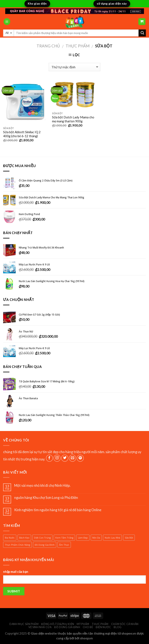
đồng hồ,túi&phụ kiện (58, 624)
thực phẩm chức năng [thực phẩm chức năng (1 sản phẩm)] (17, 545)
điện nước (103, 627)
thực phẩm (78, 46)
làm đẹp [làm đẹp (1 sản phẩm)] (83, 538)
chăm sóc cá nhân (125, 624)
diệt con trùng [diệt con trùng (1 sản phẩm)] (42, 538)
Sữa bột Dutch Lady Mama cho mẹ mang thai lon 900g (73, 119)
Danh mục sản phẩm (24, 624)
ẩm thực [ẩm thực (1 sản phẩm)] (64, 545)
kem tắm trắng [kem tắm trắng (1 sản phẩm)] (64, 538)
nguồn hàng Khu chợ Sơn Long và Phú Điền (46, 498)
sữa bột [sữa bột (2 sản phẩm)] (129, 538)
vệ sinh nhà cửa (40, 627)
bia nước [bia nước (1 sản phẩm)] (10, 538)
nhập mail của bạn (16, 572)
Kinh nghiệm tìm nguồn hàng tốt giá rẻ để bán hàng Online (58, 510)
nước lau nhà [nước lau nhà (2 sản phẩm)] (112, 538)
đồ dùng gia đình (67, 627)
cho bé (88, 627)
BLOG (118, 627)
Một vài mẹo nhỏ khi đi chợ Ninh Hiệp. (42, 485)
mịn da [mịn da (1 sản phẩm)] (96, 538)
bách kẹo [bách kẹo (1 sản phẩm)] (24, 538)
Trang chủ (48, 46)
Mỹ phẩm (83, 624)
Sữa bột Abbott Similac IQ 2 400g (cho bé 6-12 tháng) (22, 134)
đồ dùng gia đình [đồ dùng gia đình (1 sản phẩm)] (45, 545)
